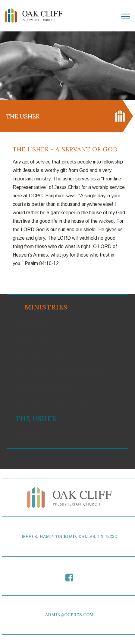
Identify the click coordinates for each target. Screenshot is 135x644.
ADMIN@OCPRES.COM (70, 615)
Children (35, 340)
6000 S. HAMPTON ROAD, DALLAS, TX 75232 (70, 536)
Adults (30, 434)
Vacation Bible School (61, 371)
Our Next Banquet (52, 403)
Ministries (46, 307)
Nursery (32, 324)
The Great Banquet (54, 387)
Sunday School (46, 356)
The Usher (36, 419)
